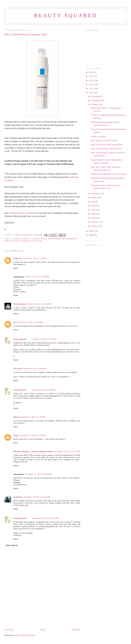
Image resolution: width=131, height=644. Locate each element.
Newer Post (9, 630)
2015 (91, 76)
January (95, 226)
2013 (91, 84)
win (40, 241)
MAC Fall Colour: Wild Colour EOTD (107, 145)
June (94, 206)
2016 (91, 72)
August (95, 197)
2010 (91, 231)
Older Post (76, 630)
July (93, 202)
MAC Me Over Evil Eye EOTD (104, 140)
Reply (16, 268)
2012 (91, 88)
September (96, 193)
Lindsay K (18, 497)
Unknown (18, 258)
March (94, 218)
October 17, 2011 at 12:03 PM (37, 277)
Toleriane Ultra (29, 241)
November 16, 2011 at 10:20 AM (38, 474)
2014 (91, 80)
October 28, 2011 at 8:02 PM (43, 390)
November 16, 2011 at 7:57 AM (67, 451)
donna (16, 435)
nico (15, 322)
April (94, 214)
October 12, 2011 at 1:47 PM (35, 258)
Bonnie (16, 417)
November (96, 100)
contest (26, 239)
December (96, 96)
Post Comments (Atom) (25, 635)
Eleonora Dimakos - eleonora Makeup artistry (33, 451)
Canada (16, 239)
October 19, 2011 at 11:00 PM (39, 304)
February (95, 222)
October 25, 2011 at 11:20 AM (30, 322)
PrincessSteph (19, 304)
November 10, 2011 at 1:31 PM (33, 435)
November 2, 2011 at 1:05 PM (33, 417)
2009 (91, 235)
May (94, 210)
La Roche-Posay (39, 239)
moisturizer (55, 239)
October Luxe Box (98, 136)
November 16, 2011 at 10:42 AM (37, 497)
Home (43, 630)
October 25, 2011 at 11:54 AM (44, 339)
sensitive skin (12, 241)
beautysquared (24, 235)
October (95, 104)
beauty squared (66, 15)
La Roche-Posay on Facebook (22, 213)
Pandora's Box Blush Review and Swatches (109, 174)
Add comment (12, 545)
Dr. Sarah (17, 368)
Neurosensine (69, 239)
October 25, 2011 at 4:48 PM (35, 368)
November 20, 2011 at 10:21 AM (45, 518)
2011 (91, 93)
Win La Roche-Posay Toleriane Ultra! (106, 149)
